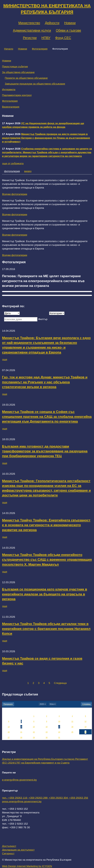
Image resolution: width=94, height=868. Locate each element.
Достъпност (9, 846)
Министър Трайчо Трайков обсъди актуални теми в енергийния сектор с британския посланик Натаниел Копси (46, 629)
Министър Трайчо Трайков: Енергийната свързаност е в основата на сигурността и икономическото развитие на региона (46, 525)
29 (34, 738)
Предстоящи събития (15, 67)
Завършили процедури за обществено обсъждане (35, 84)
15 (34, 727)
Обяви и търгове (68, 30)
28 (21, 738)
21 (21, 732)
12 (85, 721)
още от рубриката (13, 163)
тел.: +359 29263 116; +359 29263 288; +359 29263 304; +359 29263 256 (45, 798)
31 (59, 738)
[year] (43, 704)
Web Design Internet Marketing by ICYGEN (27, 866)
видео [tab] (28, 171)
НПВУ (46, 38)
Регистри (30, 38)
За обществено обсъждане (18, 72)
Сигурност (8, 853)
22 (34, 732)
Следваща (60, 683)
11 (72, 721)
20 (9, 732)
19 (85, 727)
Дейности (52, 23)
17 (59, 727)
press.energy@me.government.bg (22, 801)
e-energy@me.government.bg (19, 780)
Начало (9, 49)
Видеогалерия (11, 107)
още (5, 359)
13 (9, 727)
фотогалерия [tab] (12, 171)
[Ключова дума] (21, 319)
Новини (70, 23)
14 (21, 727)
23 (47, 732)
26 (85, 732)
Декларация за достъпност (18, 850)
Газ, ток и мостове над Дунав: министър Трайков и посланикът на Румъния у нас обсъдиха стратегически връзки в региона (45, 382)
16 (47, 727)
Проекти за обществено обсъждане (26, 78)
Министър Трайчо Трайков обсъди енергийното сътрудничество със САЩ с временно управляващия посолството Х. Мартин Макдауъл (47, 560)
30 (47, 738)
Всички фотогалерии (15, 194)
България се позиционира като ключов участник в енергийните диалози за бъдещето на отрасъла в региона (45, 594)
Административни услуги (32, 30)
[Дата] (12, 313)
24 (59, 732)
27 (9, 738)
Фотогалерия (40, 49)
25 (72, 732)
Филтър (43, 319)
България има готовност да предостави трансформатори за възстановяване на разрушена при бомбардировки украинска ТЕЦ (45, 451)
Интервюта (9, 89)
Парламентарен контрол (17, 95)
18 (72, 727)
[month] (53, 704)
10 (59, 721)
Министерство (29, 23)
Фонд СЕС (63, 38)
